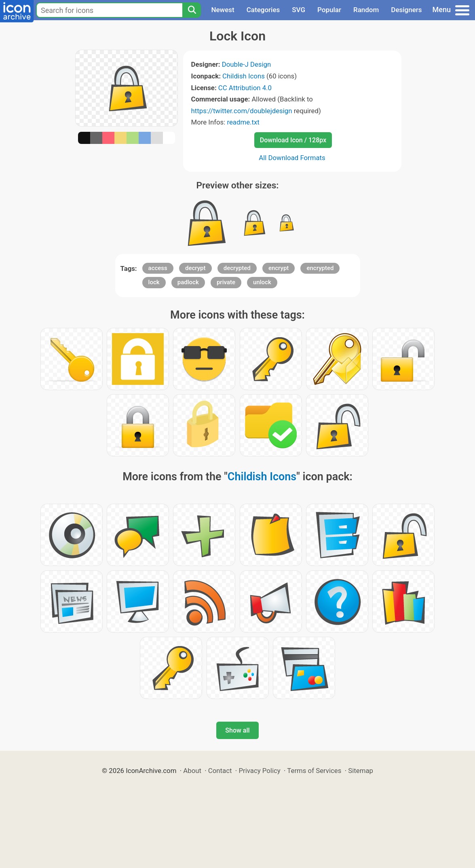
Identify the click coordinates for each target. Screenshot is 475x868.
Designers (406, 10)
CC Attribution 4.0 (245, 88)
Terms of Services (314, 771)
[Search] (192, 10)
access (158, 268)
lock (154, 282)
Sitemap (361, 771)
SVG (299, 10)
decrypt (195, 268)
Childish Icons (244, 76)
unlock (262, 282)
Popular (329, 10)
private (226, 282)
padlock (188, 282)
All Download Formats (292, 158)
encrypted (320, 268)
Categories (263, 10)
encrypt (279, 268)
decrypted (237, 268)
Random (366, 10)
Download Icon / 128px (293, 140)
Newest (223, 10)
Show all (237, 730)
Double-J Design (247, 64)
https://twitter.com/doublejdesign (242, 111)
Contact (220, 771)
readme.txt (243, 122)
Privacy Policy (259, 771)
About (192, 771)
